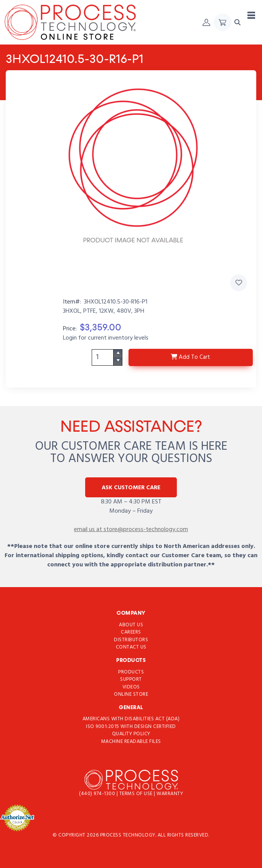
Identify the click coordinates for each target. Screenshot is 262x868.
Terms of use (137, 794)
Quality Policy (131, 734)
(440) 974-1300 (98, 794)
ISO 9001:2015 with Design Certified (131, 727)
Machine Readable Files (131, 742)
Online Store (131, 694)
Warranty (170, 794)
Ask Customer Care (131, 488)
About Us (131, 625)
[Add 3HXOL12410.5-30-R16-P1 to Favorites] (239, 283)
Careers (131, 632)
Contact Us (131, 647)
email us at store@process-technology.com (131, 530)
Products (131, 672)
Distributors (131, 639)
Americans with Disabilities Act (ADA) (131, 719)
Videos (131, 687)
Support (131, 679)
